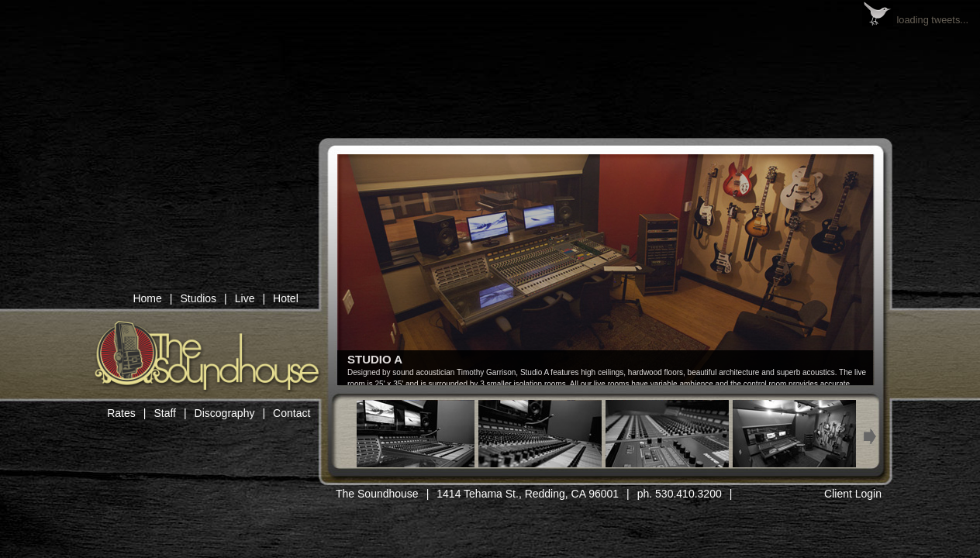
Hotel (286, 298)
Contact (292, 413)
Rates (121, 413)
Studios (198, 298)
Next (870, 437)
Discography (225, 413)
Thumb (413, 434)
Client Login (853, 494)
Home (147, 298)
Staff (165, 413)
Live (245, 298)
